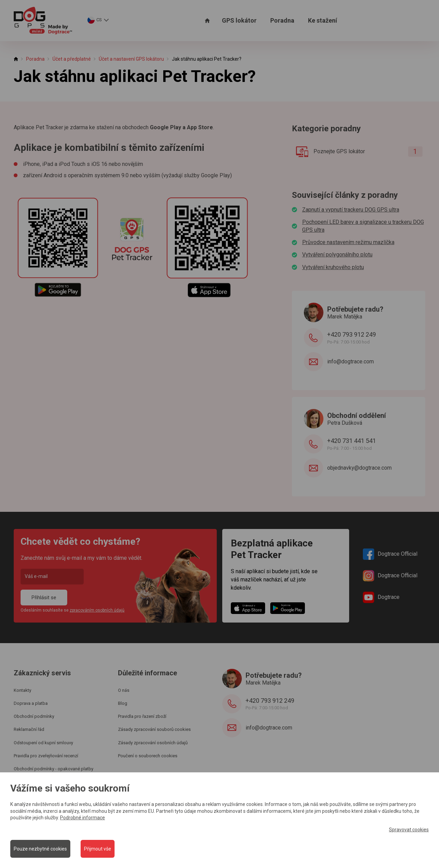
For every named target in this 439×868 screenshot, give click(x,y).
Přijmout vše (98, 849)
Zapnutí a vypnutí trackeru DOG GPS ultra (351, 210)
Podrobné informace (82, 818)
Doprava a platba (31, 703)
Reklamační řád (29, 729)
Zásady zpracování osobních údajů (153, 743)
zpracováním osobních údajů (97, 610)
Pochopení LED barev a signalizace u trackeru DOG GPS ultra (363, 226)
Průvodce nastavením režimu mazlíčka (348, 242)
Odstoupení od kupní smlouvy (43, 743)
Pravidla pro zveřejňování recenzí (46, 756)
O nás (124, 690)
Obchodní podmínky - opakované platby (54, 769)
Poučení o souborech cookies (148, 756)
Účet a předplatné (72, 59)
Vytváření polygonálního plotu (337, 255)
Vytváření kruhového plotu (333, 267)
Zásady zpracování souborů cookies (154, 729)
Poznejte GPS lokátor (357, 152)
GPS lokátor (239, 20)
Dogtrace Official (390, 554)
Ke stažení (323, 20)
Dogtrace (381, 597)
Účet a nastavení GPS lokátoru (131, 59)
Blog (123, 703)
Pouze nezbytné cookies (40, 849)
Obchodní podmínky (34, 716)
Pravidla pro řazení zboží (142, 716)
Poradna (282, 20)
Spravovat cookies (409, 829)
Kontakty (22, 690)
